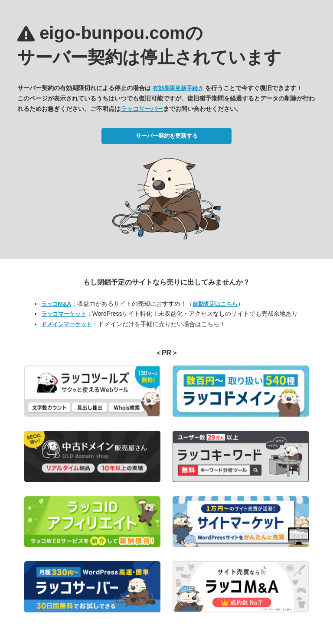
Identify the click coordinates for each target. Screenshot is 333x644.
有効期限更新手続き (178, 88)
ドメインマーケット (67, 324)
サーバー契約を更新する (167, 136)
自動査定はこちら (215, 304)
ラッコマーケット (64, 314)
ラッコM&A (56, 304)
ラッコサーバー (142, 109)
